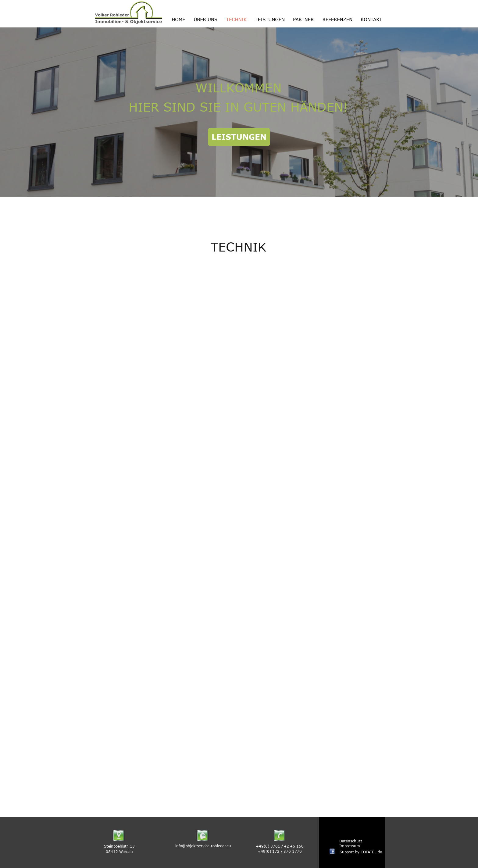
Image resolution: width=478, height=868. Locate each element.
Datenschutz (351, 841)
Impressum (350, 846)
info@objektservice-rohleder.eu (203, 846)
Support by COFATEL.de (361, 852)
